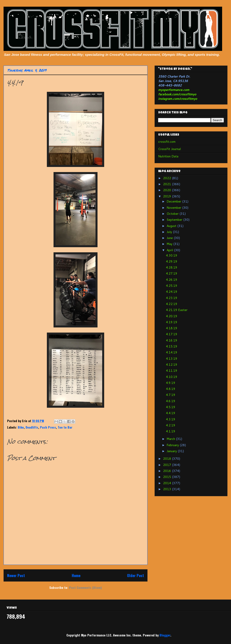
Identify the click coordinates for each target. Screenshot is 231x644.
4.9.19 (171, 383)
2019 (167, 196)
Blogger (165, 635)
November (174, 208)
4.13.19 (172, 359)
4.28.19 (172, 267)
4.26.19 (172, 280)
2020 (167, 190)
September (175, 220)
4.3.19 (171, 419)
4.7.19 (171, 395)
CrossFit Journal (169, 149)
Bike (21, 427)
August (172, 226)
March (171, 439)
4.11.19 (172, 371)
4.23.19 (172, 298)
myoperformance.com (174, 90)
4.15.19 (172, 346)
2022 (167, 178)
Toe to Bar (65, 427)
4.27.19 (172, 273)
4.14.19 (172, 352)
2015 (167, 477)
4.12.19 (172, 365)
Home (76, 575)
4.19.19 (172, 322)
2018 (167, 459)
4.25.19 (172, 286)
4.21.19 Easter (177, 310)
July (170, 232)
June (170, 238)
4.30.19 (172, 255)
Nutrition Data (168, 156)
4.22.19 (172, 304)
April (170, 250)
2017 (167, 465)
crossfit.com (167, 142)
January (172, 451)
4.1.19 (171, 431)
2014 (167, 483)
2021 (167, 184)
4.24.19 (172, 292)
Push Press (48, 427)
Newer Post (16, 575)
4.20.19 (172, 316)
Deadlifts (32, 427)
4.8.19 (171, 389)
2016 (167, 471)
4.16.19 (172, 340)
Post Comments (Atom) (85, 587)
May (170, 244)
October (173, 214)
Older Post (135, 575)
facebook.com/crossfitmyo (177, 94)
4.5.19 (171, 407)
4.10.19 (172, 377)
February (173, 445)
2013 (167, 489)
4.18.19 (172, 328)
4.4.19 (171, 413)
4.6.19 (171, 401)
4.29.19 (172, 261)
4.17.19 (172, 334)
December (174, 201)
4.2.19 (171, 425)
